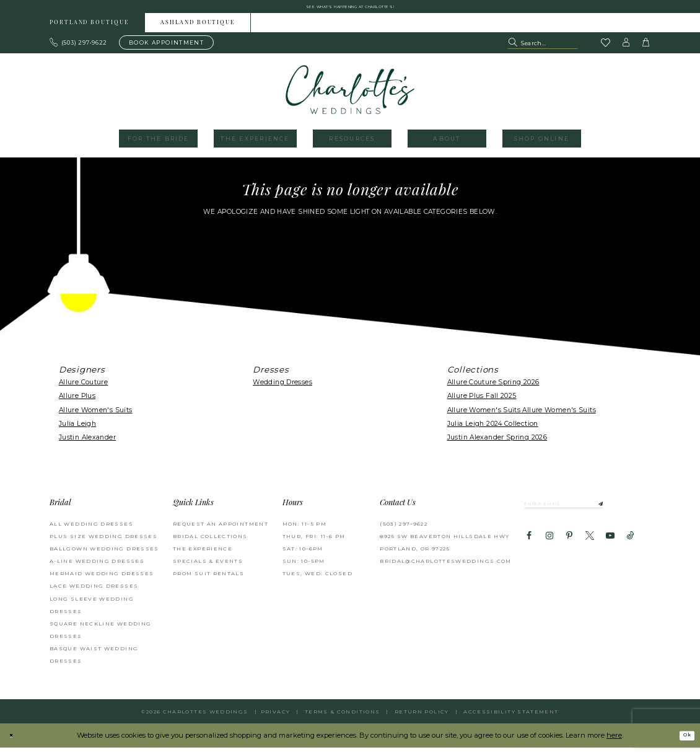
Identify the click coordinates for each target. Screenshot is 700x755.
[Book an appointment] (166, 50)
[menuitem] (90, 29)
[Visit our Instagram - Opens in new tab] (549, 549)
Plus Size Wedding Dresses (103, 543)
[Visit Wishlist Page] (605, 50)
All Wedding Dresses (91, 531)
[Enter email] (585, 513)
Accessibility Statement (511, 719)
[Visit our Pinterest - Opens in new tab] (569, 549)
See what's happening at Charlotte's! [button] (350, 10)
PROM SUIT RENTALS (208, 581)
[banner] (350, 96)
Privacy (276, 719)
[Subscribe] (636, 513)
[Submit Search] (514, 50)
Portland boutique (89, 30)
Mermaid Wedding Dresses (102, 581)
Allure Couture (83, 389)
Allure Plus (77, 403)
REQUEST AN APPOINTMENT (221, 531)
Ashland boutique (198, 30)
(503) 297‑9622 (404, 531)
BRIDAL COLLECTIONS (210, 543)
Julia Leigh (77, 430)
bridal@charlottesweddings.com (446, 568)
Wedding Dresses (282, 389)
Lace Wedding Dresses (94, 593)
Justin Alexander (87, 445)
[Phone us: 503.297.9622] (79, 50)
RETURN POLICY (422, 719)
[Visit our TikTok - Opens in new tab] (631, 549)
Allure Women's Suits (95, 417)
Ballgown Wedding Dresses (104, 555)
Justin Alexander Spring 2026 (497, 445)
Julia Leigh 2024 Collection (493, 430)
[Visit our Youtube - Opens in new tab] (610, 549)
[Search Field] (543, 50)
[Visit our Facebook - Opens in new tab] (529, 549)
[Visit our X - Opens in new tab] (590, 549)
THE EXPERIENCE (203, 555)
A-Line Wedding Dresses (97, 568)
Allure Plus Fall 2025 (482, 403)
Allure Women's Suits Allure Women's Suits (522, 417)
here (614, 742)
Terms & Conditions (343, 719)
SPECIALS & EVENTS (208, 568)
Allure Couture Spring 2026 (493, 389)
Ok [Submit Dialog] (683, 743)
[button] (626, 50)
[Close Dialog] (14, 743)
